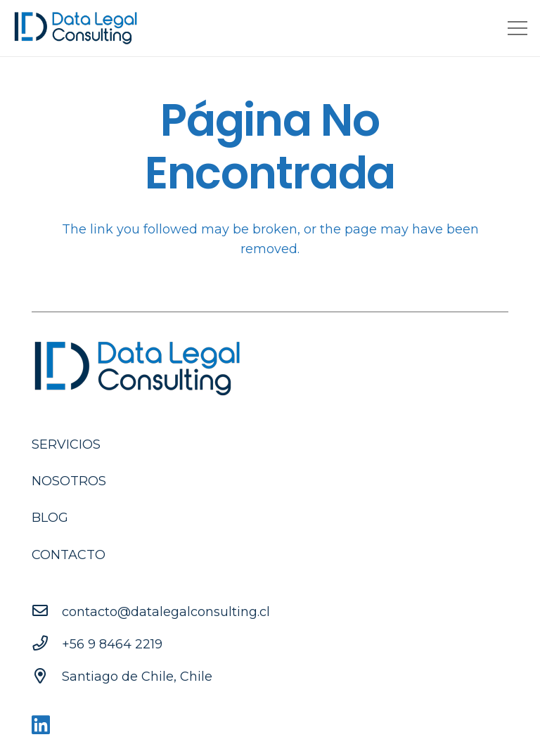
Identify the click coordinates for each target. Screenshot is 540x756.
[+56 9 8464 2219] (47, 644)
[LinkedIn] (41, 725)
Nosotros (69, 481)
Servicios (66, 444)
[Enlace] (76, 28)
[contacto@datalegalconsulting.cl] (47, 612)
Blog (50, 518)
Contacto (69, 555)
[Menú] (518, 28)
